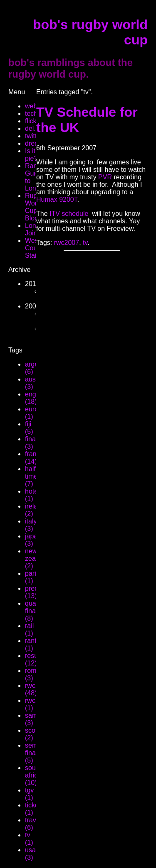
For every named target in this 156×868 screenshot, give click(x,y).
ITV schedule (69, 214)
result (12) (33, 659)
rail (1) (29, 630)
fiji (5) (29, 428)
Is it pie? (31, 155)
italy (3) (31, 525)
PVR (105, 177)
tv (85, 243)
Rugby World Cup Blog (35, 207)
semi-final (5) (33, 753)
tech (31, 114)
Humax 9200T (57, 199)
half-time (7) (31, 476)
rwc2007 (67, 243)
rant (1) (31, 644)
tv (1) (29, 839)
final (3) (31, 443)
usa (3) (30, 854)
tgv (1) (29, 794)
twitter (34, 136)
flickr (32, 121)
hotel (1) (32, 495)
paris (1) (32, 577)
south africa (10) (33, 775)
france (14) (34, 458)
